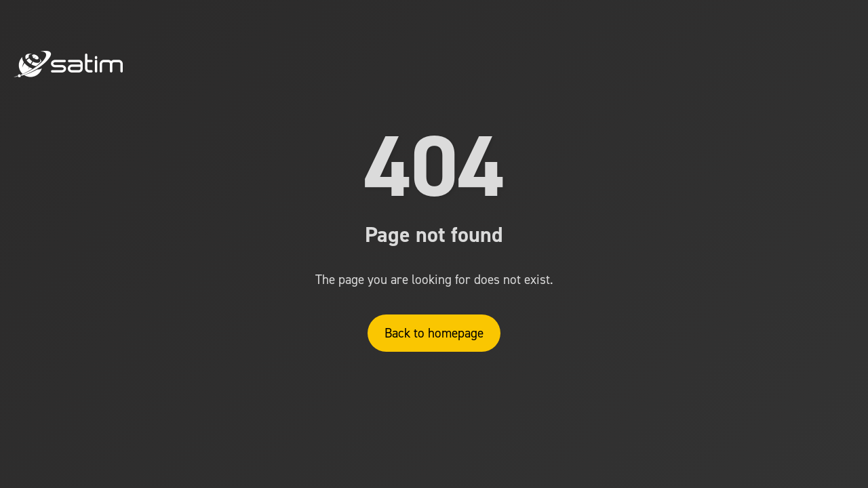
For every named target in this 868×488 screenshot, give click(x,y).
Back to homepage (434, 333)
